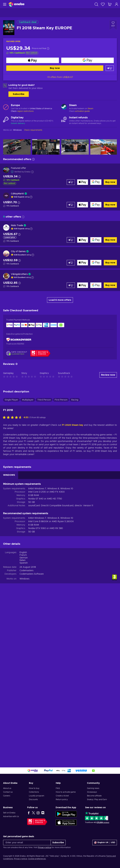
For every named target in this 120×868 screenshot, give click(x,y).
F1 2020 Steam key (73, 425)
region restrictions (25, 111)
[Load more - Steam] (64, 107)
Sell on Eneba (9, 813)
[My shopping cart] (110, 4)
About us (7, 788)
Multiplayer (28, 400)
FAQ (58, 788)
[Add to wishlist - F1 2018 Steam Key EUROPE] (113, 25)
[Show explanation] (31, 197)
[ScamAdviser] (19, 340)
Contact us (8, 792)
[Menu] (4, 4)
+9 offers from (60, 77)
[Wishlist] (103, 4)
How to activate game (66, 792)
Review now (108, 375)
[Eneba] (16, 4)
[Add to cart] (110, 68)
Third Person (44, 400)
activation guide (82, 111)
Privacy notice (45, 847)
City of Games (18, 251)
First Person (61, 400)
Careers (7, 796)
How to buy (34, 788)
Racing (75, 400)
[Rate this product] (13, 418)
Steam (90, 109)
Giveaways (92, 792)
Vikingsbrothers (19, 274)
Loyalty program (37, 796)
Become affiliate (94, 796)
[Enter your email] (27, 843)
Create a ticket (62, 796)
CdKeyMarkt (17, 194)
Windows (24, 579)
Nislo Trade (17, 225)
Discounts (33, 799)
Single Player (11, 400)
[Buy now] (33, 60)
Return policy (62, 799)
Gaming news (93, 788)
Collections (34, 792)
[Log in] (117, 4)
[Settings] (105, 843)
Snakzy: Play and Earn (97, 799)
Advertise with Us (11, 816)
